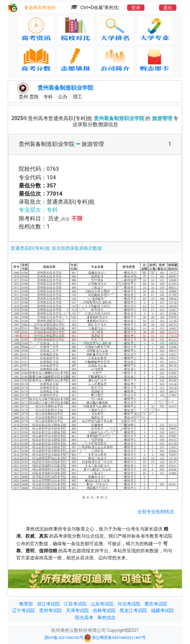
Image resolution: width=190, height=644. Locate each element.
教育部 (26, 604)
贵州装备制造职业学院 (65, 88)
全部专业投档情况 (156, 512)
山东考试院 (102, 604)
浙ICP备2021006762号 (64, 638)
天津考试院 (77, 611)
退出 (168, 8)
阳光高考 (84, 618)
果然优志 (106, 618)
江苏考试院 (75, 604)
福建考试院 (162, 611)
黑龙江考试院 (133, 611)
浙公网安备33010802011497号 (115, 638)
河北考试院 (129, 604)
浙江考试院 (48, 604)
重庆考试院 (156, 604)
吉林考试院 (104, 611)
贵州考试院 (50, 611)
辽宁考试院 (24, 611)
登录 (136, 8)
